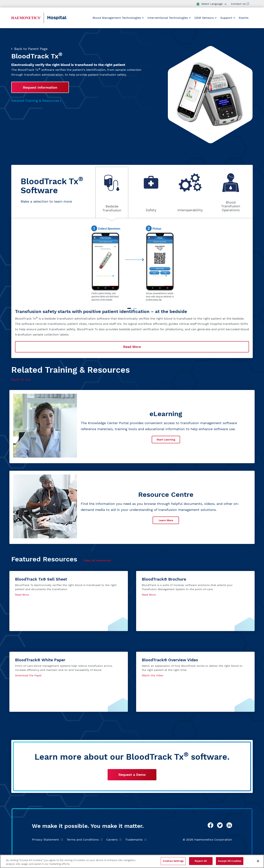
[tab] (112, 192)
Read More (132, 347)
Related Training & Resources (36, 101)
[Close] (258, 861)
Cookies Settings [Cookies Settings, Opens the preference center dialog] (173, 861)
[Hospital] (65, 18)
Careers (114, 840)
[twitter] (220, 825)
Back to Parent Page (29, 49)
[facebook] (210, 825)
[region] (132, 861)
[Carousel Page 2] (135, 308)
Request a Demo (132, 775)
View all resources (97, 560)
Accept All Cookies (230, 861)
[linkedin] (229, 825)
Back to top (21, 379)
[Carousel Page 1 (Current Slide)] (129, 308)
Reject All (201, 861)
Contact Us (240, 4)
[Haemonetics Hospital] (26, 18)
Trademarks (136, 840)
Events (244, 18)
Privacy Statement (47, 840)
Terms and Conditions (85, 840)
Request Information (40, 87)
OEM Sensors (206, 18)
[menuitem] (118, 18)
